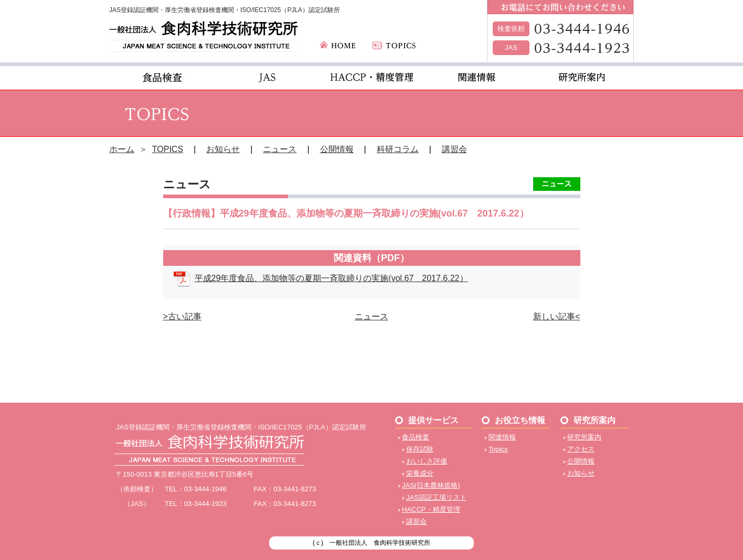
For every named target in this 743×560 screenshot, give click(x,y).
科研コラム (398, 149)
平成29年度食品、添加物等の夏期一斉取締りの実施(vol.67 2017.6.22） (331, 278)
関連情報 (502, 437)
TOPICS (168, 149)
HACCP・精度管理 (431, 509)
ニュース (280, 149)
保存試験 (420, 449)
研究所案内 (584, 437)
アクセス (581, 449)
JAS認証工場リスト (436, 497)
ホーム (122, 149)
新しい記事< (556, 316)
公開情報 (337, 149)
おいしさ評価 (427, 461)
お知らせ (223, 149)
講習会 (454, 149)
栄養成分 (420, 473)
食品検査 (416, 437)
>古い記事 (182, 316)
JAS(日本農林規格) (431, 485)
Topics (498, 449)
